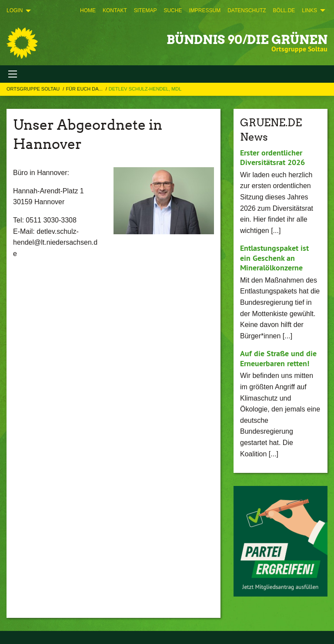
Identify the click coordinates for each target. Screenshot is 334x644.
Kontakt (115, 10)
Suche (173, 10)
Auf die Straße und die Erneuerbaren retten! (278, 358)
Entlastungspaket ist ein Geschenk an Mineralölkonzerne (274, 258)
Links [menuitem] (309, 10)
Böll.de (284, 10)
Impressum (205, 10)
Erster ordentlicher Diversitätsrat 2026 (272, 158)
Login (15, 10)
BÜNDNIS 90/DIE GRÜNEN (247, 40)
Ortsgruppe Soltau (34, 89)
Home (88, 10)
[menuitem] (88, 10)
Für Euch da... (85, 89)
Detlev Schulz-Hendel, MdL (145, 89)
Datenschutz (247, 10)
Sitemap (145, 10)
